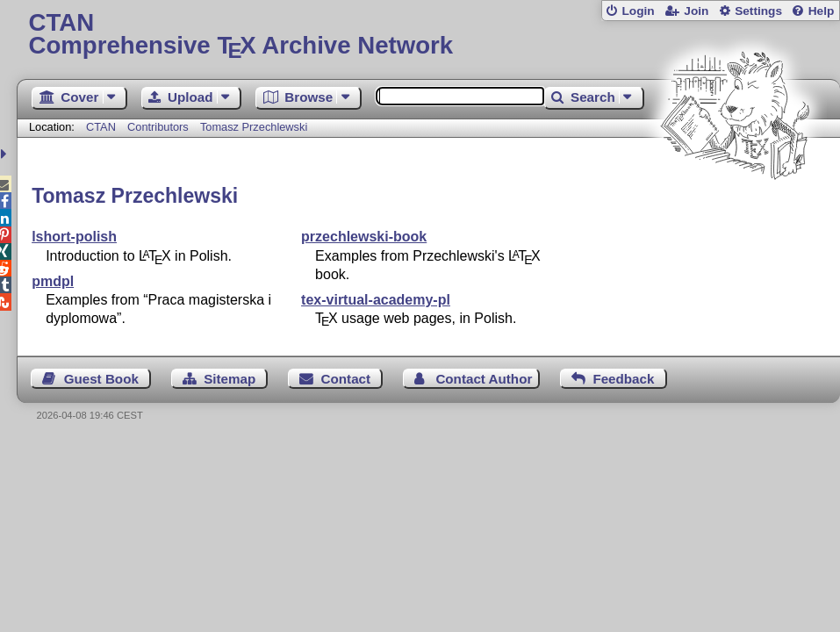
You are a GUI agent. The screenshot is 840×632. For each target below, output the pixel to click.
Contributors (158, 127)
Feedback (623, 379)
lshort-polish (74, 237)
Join (696, 11)
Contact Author (484, 379)
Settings (758, 11)
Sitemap (230, 379)
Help (822, 11)
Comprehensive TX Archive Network (428, 35)
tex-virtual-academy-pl (376, 300)
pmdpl (53, 281)
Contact (346, 379)
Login (638, 11)
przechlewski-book (364, 237)
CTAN (101, 127)
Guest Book (101, 379)
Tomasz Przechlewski (254, 127)
